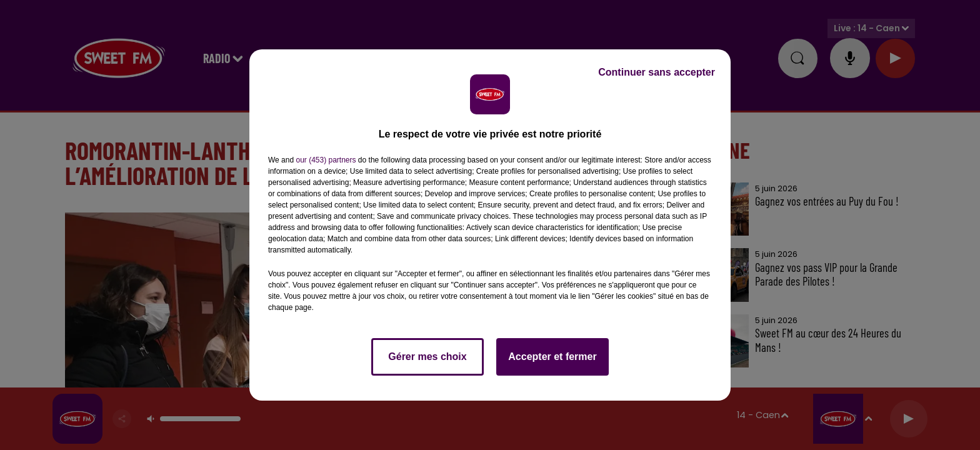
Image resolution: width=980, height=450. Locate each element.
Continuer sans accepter (657, 72)
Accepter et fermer (552, 357)
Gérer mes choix (427, 357)
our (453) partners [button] (326, 160)
